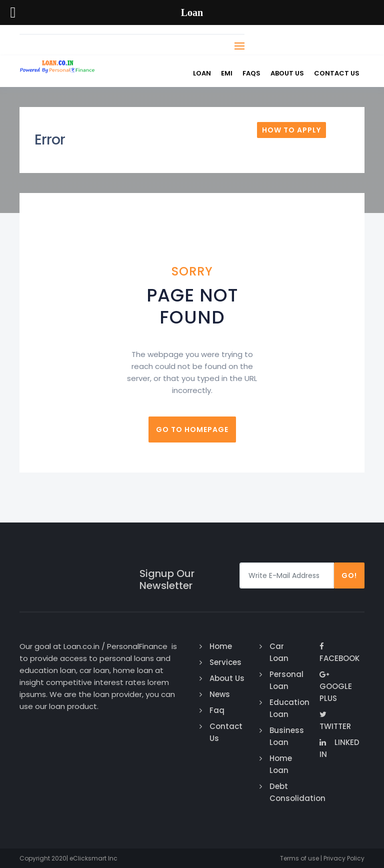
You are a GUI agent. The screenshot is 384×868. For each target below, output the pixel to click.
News (220, 694)
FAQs (251, 73)
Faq (217, 710)
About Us (287, 73)
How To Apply (291, 130)
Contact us (337, 73)
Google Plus (336, 687)
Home (221, 646)
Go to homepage (192, 429)
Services (225, 662)
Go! (349, 575)
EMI (227, 73)
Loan (202, 73)
